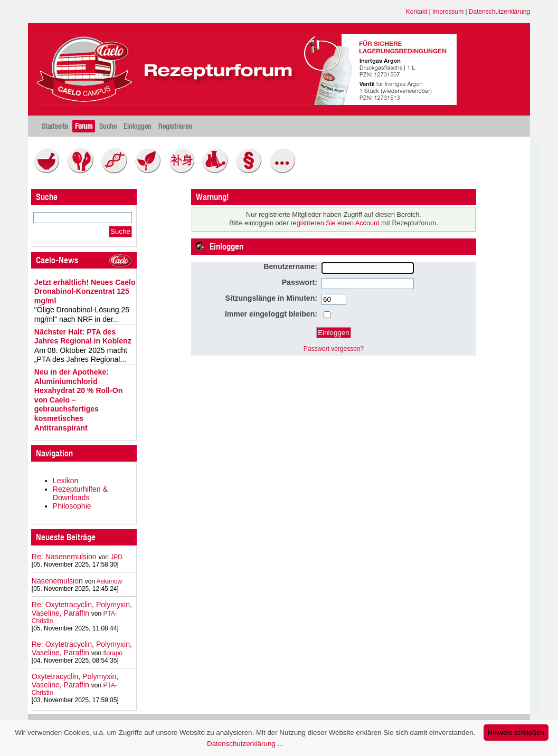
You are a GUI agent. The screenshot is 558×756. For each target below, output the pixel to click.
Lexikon (66, 481)
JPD (116, 557)
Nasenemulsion (57, 581)
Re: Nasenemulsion (64, 557)
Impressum (448, 12)
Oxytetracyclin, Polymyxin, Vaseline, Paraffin (75, 681)
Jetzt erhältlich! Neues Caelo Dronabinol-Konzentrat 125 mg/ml (85, 291)
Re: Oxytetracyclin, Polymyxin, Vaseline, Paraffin (82, 609)
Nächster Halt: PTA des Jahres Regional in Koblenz (83, 337)
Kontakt (417, 12)
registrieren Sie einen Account (335, 223)
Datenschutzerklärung (499, 12)
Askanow (110, 581)
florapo (113, 653)
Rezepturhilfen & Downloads (80, 493)
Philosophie (72, 506)
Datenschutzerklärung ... (245, 744)
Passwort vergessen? (334, 349)
